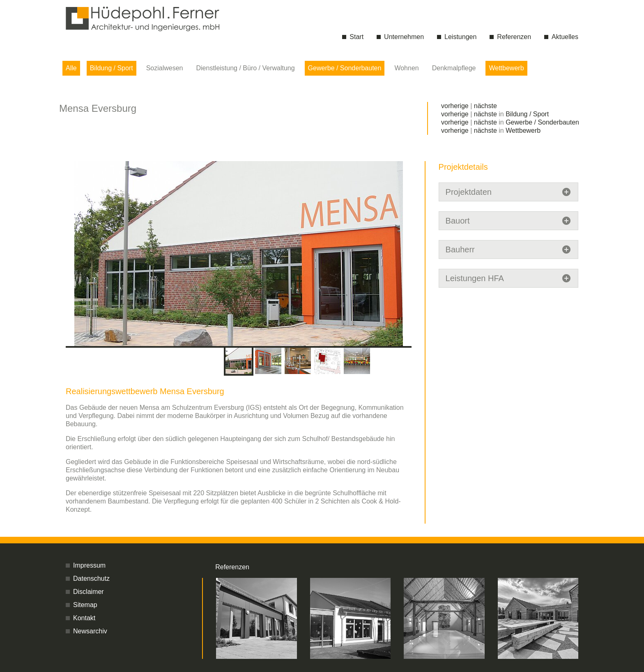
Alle (71, 68)
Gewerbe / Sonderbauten (345, 68)
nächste (485, 106)
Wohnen (406, 68)
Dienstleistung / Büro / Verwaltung (245, 68)
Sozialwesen (165, 68)
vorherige (455, 106)
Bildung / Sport (112, 68)
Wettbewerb (506, 68)
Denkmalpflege (454, 68)
